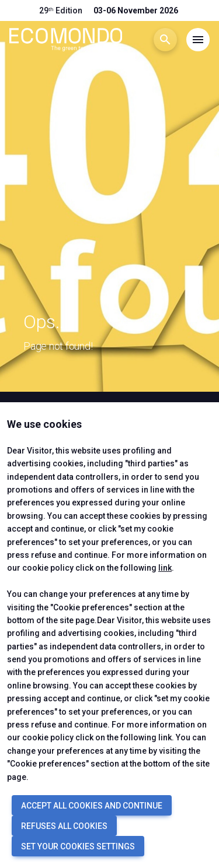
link (165, 568)
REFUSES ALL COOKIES (64, 826)
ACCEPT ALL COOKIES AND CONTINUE (92, 806)
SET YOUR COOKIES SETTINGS (78, 846)
